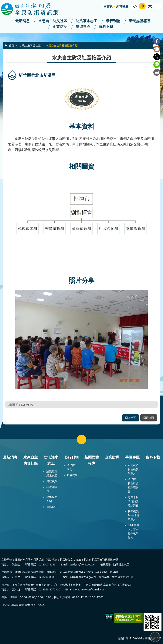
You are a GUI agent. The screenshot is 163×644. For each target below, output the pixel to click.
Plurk (157, 49)
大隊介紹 (52, 507)
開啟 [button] (158, 6)
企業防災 (60, 27)
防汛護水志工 (87, 21)
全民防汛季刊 (72, 467)
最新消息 (22, 21)
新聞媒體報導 (140, 21)
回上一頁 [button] (131, 418)
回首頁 (108, 6)
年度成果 (72, 475)
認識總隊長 (52, 489)
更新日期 (123, 638)
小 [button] (135, 6)
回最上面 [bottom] (155, 637)
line (157, 65)
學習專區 (83, 27)
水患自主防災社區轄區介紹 (62, 45)
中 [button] (142, 6)
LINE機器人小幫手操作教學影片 (134, 531)
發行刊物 (113, 21)
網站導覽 (122, 6)
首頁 (12, 45)
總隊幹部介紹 (52, 499)
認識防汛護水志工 (52, 473)
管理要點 (52, 481)
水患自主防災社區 (53, 21)
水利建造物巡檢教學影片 (133, 469)
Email (157, 72)
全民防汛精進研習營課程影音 (133, 485)
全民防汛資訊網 (33, 9)
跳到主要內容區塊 (2, 2)
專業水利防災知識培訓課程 (133, 501)
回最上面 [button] (149, 418)
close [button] (82, 439)
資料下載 (106, 27)
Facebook (157, 41)
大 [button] (150, 6)
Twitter (157, 57)
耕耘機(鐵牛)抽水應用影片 (134, 515)
